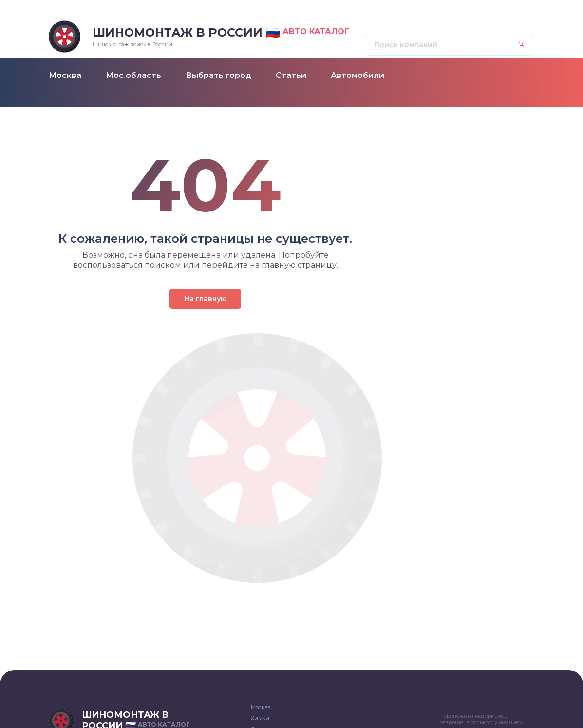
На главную (205, 299)
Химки (260, 718)
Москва (261, 707)
